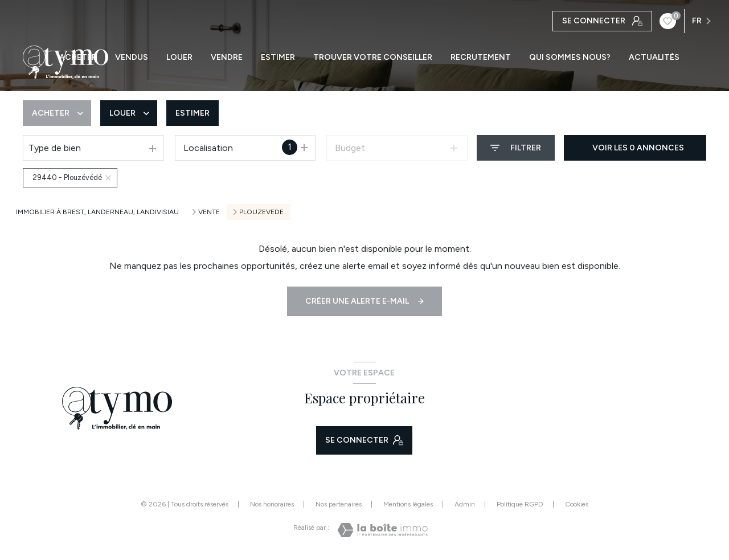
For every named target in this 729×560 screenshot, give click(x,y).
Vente (209, 212)
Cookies (577, 504)
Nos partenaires (339, 504)
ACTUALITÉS (654, 58)
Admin (465, 504)
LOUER (179, 58)
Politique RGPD (520, 504)
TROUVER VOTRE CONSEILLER (373, 58)
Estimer (193, 113)
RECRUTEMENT (481, 58)
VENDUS (132, 58)
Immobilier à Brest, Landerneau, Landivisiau (97, 212)
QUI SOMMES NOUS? (570, 58)
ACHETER (78, 58)
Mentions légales (408, 504)
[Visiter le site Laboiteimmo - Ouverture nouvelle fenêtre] (382, 530)
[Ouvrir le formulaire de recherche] (516, 148)
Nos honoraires (272, 504)
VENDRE (227, 58)
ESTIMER (278, 58)
